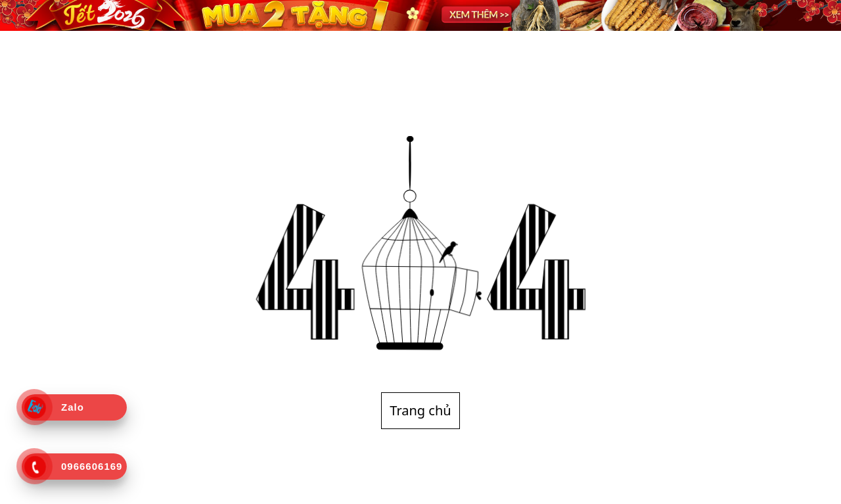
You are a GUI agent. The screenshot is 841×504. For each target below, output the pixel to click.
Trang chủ (420, 410)
